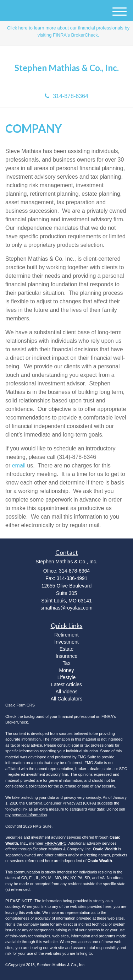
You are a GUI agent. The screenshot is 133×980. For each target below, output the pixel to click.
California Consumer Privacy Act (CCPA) (61, 803)
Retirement (66, 635)
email (19, 465)
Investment (66, 642)
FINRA (50, 843)
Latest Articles (66, 684)
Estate (67, 649)
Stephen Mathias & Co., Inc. (67, 68)
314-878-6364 (66, 96)
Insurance (66, 656)
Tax (67, 663)
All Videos (66, 692)
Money (66, 670)
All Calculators (66, 699)
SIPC (62, 843)
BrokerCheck (17, 722)
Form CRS (26, 705)
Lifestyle (66, 677)
